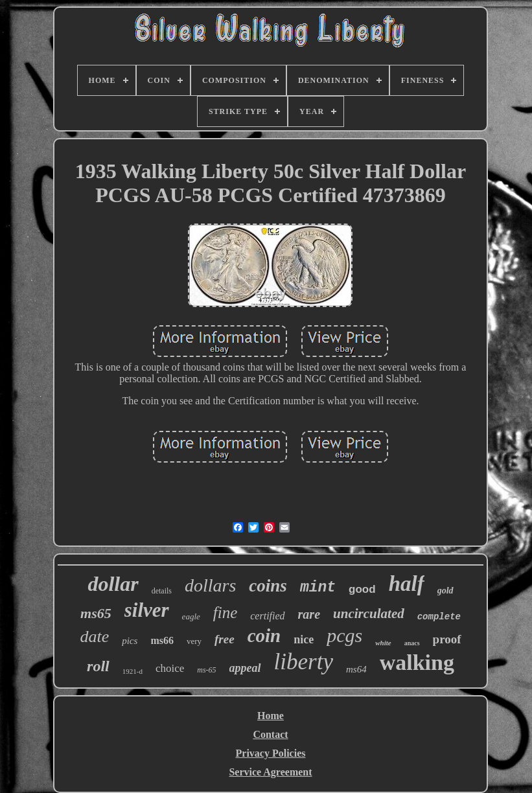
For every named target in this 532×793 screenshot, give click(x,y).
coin (264, 636)
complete (439, 617)
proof (447, 639)
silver (147, 610)
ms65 (96, 613)
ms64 (356, 669)
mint (318, 588)
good (362, 589)
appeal (245, 668)
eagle (191, 616)
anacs (412, 643)
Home (271, 716)
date (94, 637)
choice (170, 668)
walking (417, 662)
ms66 (162, 640)
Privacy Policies (271, 753)
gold (445, 591)
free (225, 639)
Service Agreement (270, 772)
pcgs (344, 635)
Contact (270, 734)
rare (309, 614)
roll (98, 666)
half (407, 584)
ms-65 (206, 670)
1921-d (133, 671)
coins (268, 586)
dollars (210, 585)
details (162, 591)
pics (130, 641)
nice (304, 639)
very (194, 641)
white (383, 643)
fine (226, 613)
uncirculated (369, 614)
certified (267, 616)
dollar (113, 584)
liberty (304, 662)
